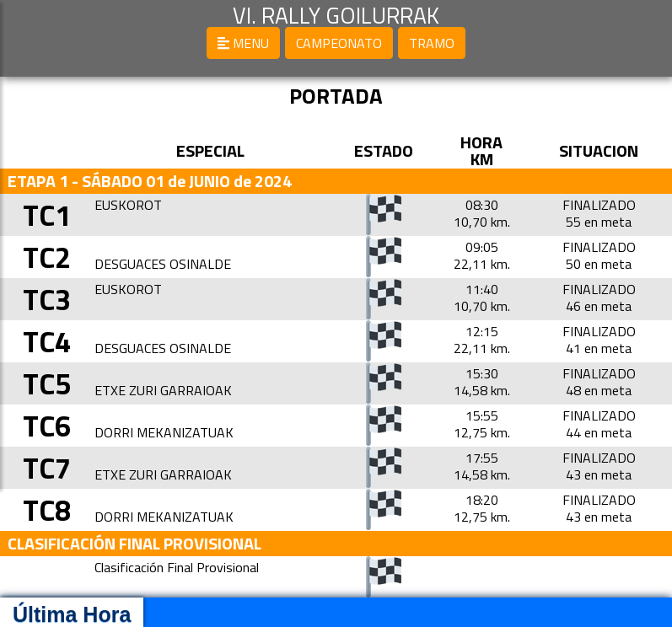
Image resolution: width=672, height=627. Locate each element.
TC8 (51, 509)
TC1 (51, 214)
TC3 (51, 299)
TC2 (51, 257)
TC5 (51, 383)
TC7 (51, 467)
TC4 (51, 341)
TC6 (51, 425)
